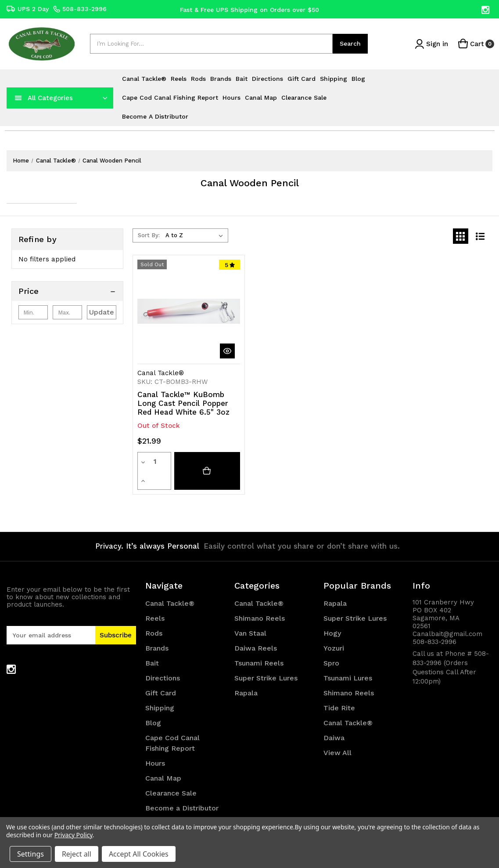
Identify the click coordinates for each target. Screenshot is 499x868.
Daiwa (334, 719)
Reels (179, 79)
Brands (221, 79)
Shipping (334, 79)
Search (350, 43)
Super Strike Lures (266, 660)
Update (102, 312)
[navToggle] (18, 98)
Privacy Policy (74, 835)
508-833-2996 (80, 9)
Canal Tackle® (144, 79)
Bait (242, 79)
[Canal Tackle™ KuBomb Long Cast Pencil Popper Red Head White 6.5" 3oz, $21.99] (189, 311)
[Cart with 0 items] (475, 44)
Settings (31, 854)
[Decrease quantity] (143, 462)
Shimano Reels (260, 600)
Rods (198, 79)
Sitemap (160, 805)
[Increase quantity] (166, 462)
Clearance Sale (304, 98)
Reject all (77, 854)
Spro (331, 645)
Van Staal (250, 615)
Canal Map (261, 98)
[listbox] (196, 235)
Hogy (332, 615)
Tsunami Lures (348, 660)
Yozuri (334, 630)
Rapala (246, 675)
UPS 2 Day (28, 9)
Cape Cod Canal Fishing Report (170, 98)
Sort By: (149, 235)
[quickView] (227, 351)
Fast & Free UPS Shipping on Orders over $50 (250, 9)
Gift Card (302, 79)
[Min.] (33, 312)
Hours (232, 98)
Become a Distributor (155, 116)
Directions (267, 79)
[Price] (68, 291)
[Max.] (68, 312)
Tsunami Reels (259, 645)
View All (337, 734)
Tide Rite (339, 689)
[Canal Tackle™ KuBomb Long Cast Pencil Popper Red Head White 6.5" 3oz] (207, 462)
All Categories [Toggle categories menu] (50, 98)
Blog (358, 79)
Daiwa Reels (256, 630)
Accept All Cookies (139, 854)
